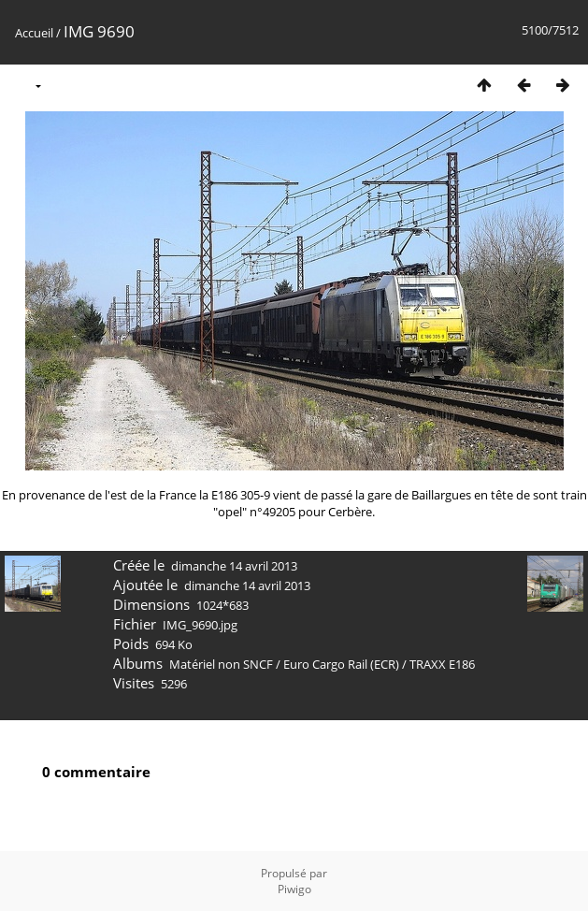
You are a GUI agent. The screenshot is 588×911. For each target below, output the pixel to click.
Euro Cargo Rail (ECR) (341, 664)
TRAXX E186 (442, 664)
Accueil (34, 33)
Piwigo (294, 889)
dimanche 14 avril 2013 (234, 566)
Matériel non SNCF (221, 664)
